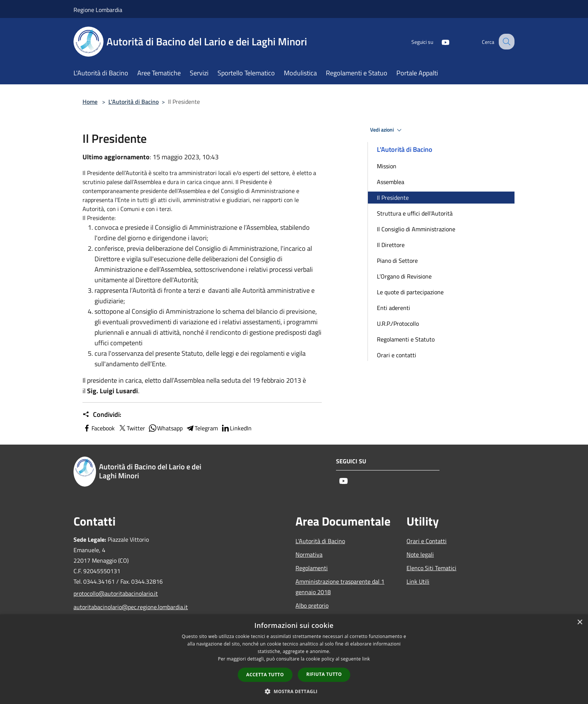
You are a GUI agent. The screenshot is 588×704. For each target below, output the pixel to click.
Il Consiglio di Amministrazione (416, 229)
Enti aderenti (394, 308)
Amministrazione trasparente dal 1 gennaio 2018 (340, 587)
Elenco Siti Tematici (431, 568)
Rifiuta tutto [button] (324, 674)
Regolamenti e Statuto (406, 339)
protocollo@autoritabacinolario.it (116, 593)
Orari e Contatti (427, 541)
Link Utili (418, 581)
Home (90, 102)
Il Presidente (393, 198)
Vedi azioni (387, 130)
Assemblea (391, 182)
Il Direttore (391, 245)
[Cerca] (505, 42)
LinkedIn (236, 428)
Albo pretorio (312, 605)
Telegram (202, 428)
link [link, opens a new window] (366, 659)
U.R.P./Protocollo (398, 324)
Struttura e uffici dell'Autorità (415, 213)
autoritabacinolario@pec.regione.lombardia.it (124, 607)
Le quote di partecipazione (410, 292)
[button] (294, 691)
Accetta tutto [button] (265, 675)
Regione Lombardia (98, 10)
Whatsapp (165, 428)
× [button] (580, 622)
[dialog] (294, 659)
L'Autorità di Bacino (133, 102)
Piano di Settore (397, 261)
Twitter (131, 428)
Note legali (420, 554)
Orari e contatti (397, 355)
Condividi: (102, 415)
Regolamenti (312, 568)
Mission (387, 166)
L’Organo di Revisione (404, 276)
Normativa (309, 554)
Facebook (99, 428)
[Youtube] (439, 41)
